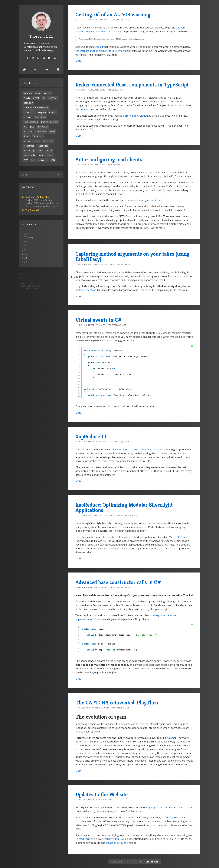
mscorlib (28, 131)
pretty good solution (136, 115)
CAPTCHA (52, 98)
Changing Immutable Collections (41, 206)
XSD (53, 160)
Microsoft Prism (178, 536)
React (52, 131)
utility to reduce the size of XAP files (131, 449)
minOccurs (43, 127)
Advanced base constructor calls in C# (118, 581)
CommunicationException (36, 108)
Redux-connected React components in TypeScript (132, 84)
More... (79, 61)
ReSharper (38, 136)
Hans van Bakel (101, 31)
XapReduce (43, 160)
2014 (25, 250)
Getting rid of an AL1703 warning (113, 15)
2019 (41, 236)
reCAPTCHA (168, 816)
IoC (25, 127)
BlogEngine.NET (31, 98)
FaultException (31, 122)
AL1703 (47, 93)
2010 (25, 262)
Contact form (83, 838)
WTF (26, 160)
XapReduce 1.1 (91, 436)
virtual (49, 151)
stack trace (29, 146)
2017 (25, 241)
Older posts (152, 861)
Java (32, 127)
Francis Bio (34, 289)
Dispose (42, 112)
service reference (32, 141)
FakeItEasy (40, 117)
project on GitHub (151, 199)
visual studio (30, 155)
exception (28, 117)
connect (85, 109)
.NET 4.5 (28, 93)
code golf (28, 103)
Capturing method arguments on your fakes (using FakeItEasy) (132, 256)
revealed (98, 47)
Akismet (171, 737)
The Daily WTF (33, 210)
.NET (115, 20)
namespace (41, 131)
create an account (116, 842)
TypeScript (43, 146)
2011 (25, 258)
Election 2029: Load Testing (39, 200)
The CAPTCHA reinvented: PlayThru (117, 701)
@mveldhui (113, 838)
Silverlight (48, 141)
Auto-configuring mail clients (109, 159)
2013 (25, 254)
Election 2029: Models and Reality (42, 203)
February (29, 237)
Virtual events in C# (99, 319)
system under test (86, 289)
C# (44, 98)
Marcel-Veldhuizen (102, 20)
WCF (41, 155)
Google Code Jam (50, 122)
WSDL (50, 155)
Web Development (116, 90)
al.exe (38, 93)
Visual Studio (124, 20)
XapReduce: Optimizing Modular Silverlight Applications (124, 507)
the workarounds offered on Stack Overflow (100, 51)
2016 (25, 245)
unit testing (29, 151)
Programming (114, 164)
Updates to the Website (102, 793)
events (53, 112)
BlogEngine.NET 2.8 (156, 806)
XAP (33, 160)
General (112, 798)
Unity (40, 151)
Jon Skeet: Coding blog (37, 197)
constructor (29, 112)
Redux (27, 136)
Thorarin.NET (41, 25)
